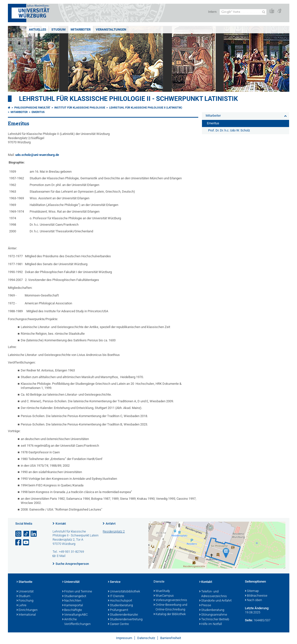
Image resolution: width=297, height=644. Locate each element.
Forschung (25, 601)
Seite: (249, 620)
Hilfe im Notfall (211, 624)
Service (114, 582)
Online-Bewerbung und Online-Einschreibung (170, 607)
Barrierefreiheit (171, 638)
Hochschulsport (120, 601)
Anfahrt (111, 524)
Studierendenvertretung (125, 620)
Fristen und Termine (77, 592)
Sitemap (252, 591)
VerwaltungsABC (75, 615)
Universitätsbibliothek (124, 592)
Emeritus (38, 112)
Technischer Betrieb (214, 620)
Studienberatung (120, 606)
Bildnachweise (256, 596)
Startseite (24, 582)
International (26, 615)
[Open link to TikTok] (26, 534)
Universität (25, 592)
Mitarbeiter (81, 29)
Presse (205, 606)
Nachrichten (72, 601)
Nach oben (253, 600)
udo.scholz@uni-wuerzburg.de (37, 155)
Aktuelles (38, 29)
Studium (58, 29)
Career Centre (118, 624)
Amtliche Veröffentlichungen (76, 622)
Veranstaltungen (111, 29)
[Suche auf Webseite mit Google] (243, 12)
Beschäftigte (72, 610)
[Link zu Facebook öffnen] (19, 543)
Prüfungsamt (118, 610)
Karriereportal (73, 606)
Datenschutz (146, 638)
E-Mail (61, 556)
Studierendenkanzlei (123, 615)
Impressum (124, 638)
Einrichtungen (27, 610)
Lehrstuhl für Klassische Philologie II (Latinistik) (146, 108)
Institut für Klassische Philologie (80, 108)
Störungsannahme (213, 615)
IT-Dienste (116, 596)
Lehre (21, 606)
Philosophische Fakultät (32, 108)
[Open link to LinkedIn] (34, 534)
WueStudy (162, 591)
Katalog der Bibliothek (170, 614)
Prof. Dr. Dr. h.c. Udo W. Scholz (229, 130)
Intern (212, 12)
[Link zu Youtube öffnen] (26, 543)
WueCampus (164, 596)
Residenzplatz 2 (114, 531)
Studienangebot (74, 596)
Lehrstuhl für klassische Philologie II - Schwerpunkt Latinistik (129, 99)
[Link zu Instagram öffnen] (19, 534)
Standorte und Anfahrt (215, 601)
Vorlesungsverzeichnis (170, 600)
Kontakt (61, 524)
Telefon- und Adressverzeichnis (213, 594)
